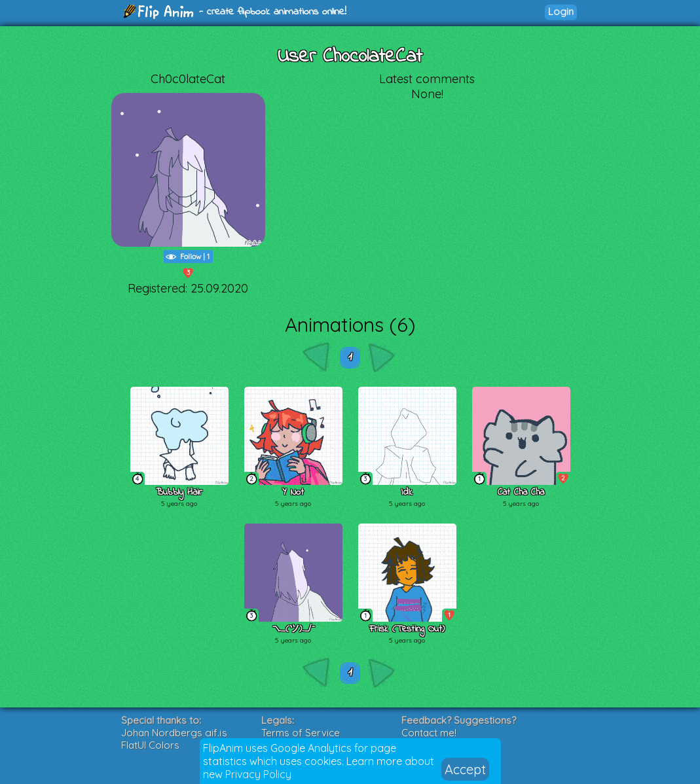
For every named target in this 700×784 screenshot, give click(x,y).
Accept (465, 769)
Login (561, 11)
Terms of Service (301, 733)
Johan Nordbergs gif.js (174, 733)
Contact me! (429, 733)
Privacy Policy (258, 774)
